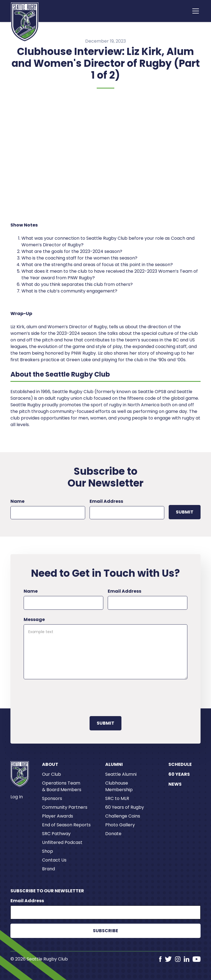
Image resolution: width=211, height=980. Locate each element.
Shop (48, 851)
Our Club (52, 774)
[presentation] (65, 697)
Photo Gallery (120, 825)
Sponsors (52, 798)
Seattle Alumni (121, 774)
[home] (25, 22)
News (175, 784)
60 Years (179, 774)
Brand (48, 869)
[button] (195, 11)
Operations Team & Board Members (62, 786)
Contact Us (54, 860)
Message (34, 619)
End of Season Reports (66, 825)
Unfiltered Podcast (62, 842)
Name (17, 501)
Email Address (106, 501)
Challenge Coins (123, 816)
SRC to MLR (117, 798)
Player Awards (58, 816)
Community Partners (65, 807)
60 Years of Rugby (125, 807)
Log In (17, 797)
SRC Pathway (56, 834)
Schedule (180, 764)
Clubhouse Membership (119, 786)
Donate (113, 834)
